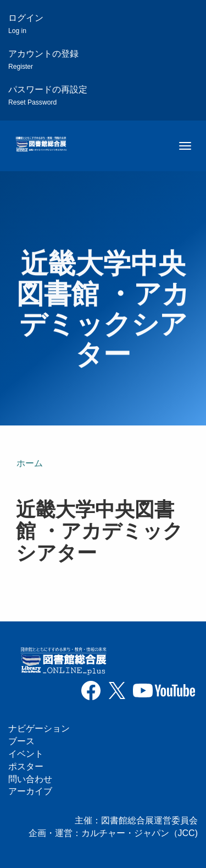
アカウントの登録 (43, 60)
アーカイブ (30, 791)
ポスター (26, 766)
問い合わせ (30, 779)
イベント (26, 754)
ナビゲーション (39, 728)
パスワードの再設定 (48, 95)
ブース (21, 741)
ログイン (26, 24)
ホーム (30, 463)
